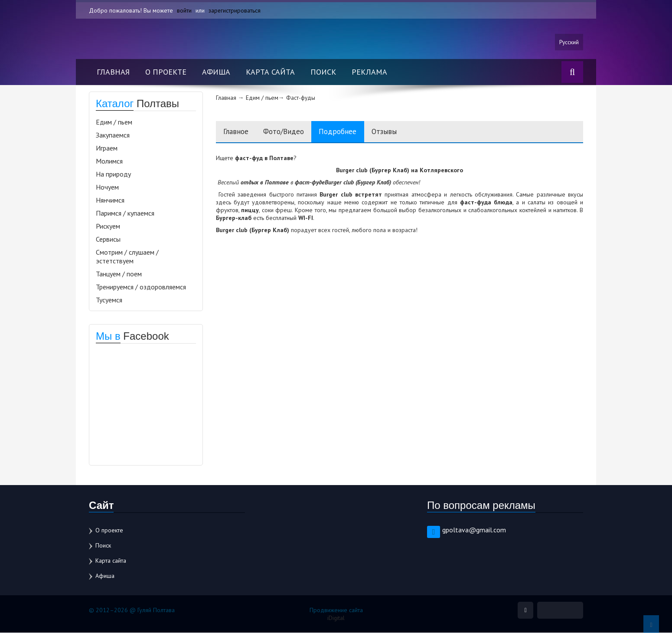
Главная (113, 72)
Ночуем (107, 187)
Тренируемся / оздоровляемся (141, 287)
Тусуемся (109, 300)
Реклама (369, 72)
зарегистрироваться (235, 10)
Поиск (323, 72)
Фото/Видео (290, 132)
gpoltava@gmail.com (474, 530)
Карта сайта (270, 72)
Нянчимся (110, 200)
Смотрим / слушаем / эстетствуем (127, 257)
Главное (238, 132)
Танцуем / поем (119, 274)
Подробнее (349, 132)
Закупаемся (113, 135)
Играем (107, 148)
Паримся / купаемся (125, 213)
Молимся (109, 161)
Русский (569, 42)
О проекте (166, 72)
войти (184, 10)
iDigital (336, 618)
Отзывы (399, 132)
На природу (113, 174)
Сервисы (108, 239)
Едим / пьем (114, 122)
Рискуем (108, 226)
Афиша (216, 72)
